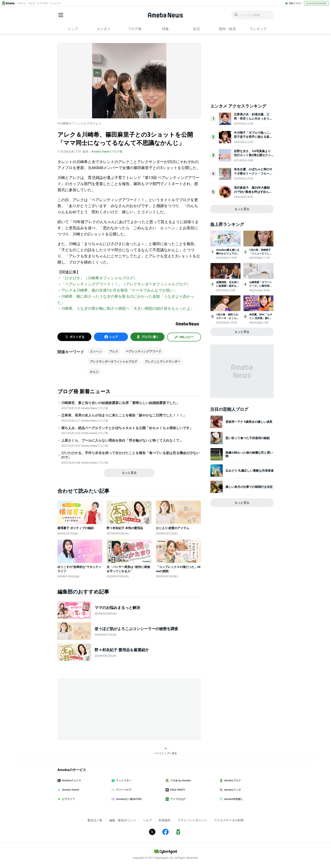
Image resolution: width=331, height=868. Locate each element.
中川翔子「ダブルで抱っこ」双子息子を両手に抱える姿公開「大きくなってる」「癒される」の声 (253, 139)
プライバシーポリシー (192, 820)
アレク (114, 351)
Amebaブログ (232, 780)
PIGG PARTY (177, 790)
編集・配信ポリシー (123, 820)
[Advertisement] (95, 709)
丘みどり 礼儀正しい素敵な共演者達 (250, 470)
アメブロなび (177, 799)
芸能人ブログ (295, 3)
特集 (165, 29)
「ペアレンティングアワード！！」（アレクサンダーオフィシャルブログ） (126, 284)
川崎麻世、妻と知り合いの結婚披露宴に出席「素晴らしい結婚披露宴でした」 (120, 403)
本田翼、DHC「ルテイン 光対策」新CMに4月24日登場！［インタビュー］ (261, 320)
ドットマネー (123, 780)
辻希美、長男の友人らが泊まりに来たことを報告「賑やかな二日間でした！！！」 (124, 415)
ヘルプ (147, 820)
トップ (73, 29)
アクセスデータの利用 (229, 820)
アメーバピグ (123, 790)
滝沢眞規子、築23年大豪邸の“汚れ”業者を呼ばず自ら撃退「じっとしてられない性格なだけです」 (253, 194)
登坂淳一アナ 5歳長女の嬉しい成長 (249, 422)
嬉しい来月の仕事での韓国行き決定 (249, 487)
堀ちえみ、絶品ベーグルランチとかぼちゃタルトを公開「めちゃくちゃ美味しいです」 (127, 428)
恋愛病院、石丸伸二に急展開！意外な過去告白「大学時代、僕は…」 (228, 287)
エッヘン (96, 351)
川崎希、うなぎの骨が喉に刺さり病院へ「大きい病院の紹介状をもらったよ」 (128, 308)
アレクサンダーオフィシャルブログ (114, 361)
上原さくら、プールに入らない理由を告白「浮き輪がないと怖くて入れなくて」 (122, 440)
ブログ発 (135, 29)
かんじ (94, 372)
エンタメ (104, 29)
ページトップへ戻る (165, 751)
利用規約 (165, 820)
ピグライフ (68, 799)
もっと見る (129, 473)
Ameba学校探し (233, 799)
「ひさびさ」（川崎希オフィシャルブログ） (99, 278)
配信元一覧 (95, 820)
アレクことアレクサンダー (163, 361)
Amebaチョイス (71, 780)
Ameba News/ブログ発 (107, 151)
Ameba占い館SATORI (128, 799)
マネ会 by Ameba (180, 780)
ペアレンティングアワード (144, 351)
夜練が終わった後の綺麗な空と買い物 (249, 454)
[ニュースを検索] (252, 15)
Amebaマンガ (232, 790)
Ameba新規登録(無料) (316, 3)
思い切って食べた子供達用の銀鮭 (248, 438)
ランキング (258, 29)
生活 (196, 29)
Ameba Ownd (70, 790)
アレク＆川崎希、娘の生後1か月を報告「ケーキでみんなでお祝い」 (119, 290)
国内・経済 (227, 29)
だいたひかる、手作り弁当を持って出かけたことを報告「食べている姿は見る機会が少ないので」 (130, 455)
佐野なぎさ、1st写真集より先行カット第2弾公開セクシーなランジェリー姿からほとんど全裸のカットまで (253, 157)
